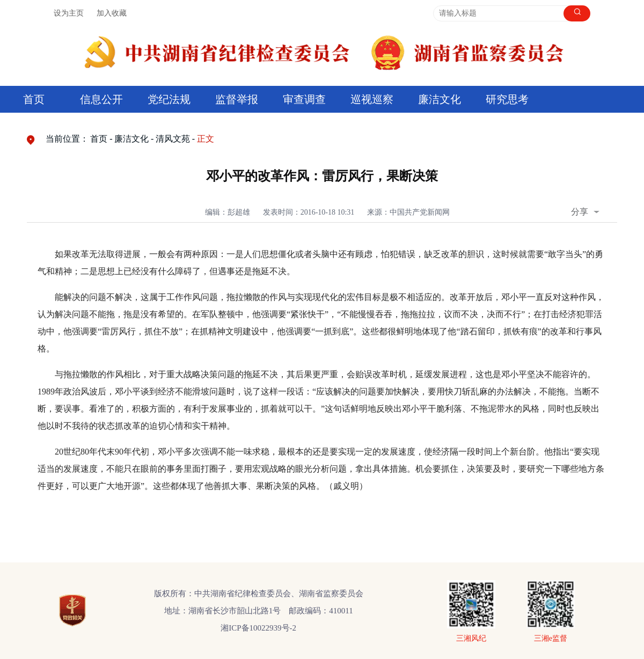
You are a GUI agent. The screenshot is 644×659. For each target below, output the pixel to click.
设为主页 (69, 13)
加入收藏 (112, 13)
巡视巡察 (372, 99)
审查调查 (304, 99)
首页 (34, 99)
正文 (206, 139)
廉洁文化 (440, 99)
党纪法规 (169, 99)
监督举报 (237, 99)
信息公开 (101, 99)
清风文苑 (173, 139)
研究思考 (507, 99)
